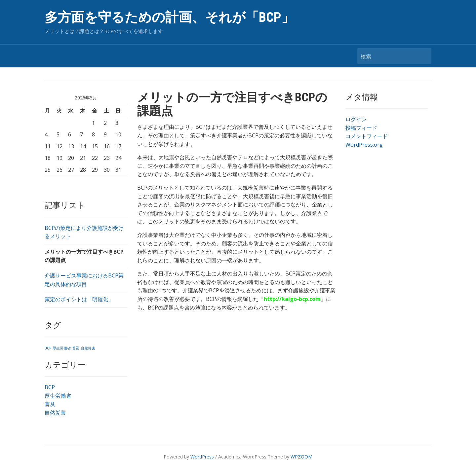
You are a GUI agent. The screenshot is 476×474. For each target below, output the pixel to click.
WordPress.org (364, 145)
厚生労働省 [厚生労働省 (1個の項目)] (62, 348)
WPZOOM (301, 457)
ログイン (356, 119)
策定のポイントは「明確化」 (79, 299)
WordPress (202, 457)
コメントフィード (367, 136)
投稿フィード (361, 128)
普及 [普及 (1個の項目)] (76, 348)
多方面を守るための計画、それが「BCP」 (170, 17)
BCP (50, 387)
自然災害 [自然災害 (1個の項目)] (88, 348)
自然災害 (55, 413)
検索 (423, 56)
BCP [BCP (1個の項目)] (48, 348)
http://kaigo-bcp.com (292, 299)
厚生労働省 (58, 396)
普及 (50, 404)
